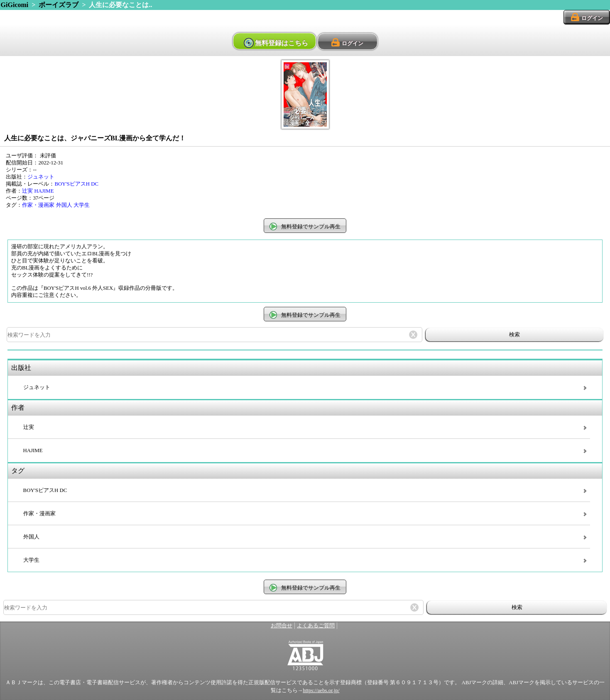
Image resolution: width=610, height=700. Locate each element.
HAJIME (44, 191)
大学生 (82, 205)
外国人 (64, 205)
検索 (514, 334)
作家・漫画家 (38, 205)
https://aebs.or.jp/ (321, 690)
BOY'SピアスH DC (76, 184)
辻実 (27, 191)
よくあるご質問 (316, 626)
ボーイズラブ (59, 5)
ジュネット (41, 177)
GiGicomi (15, 5)
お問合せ (282, 626)
